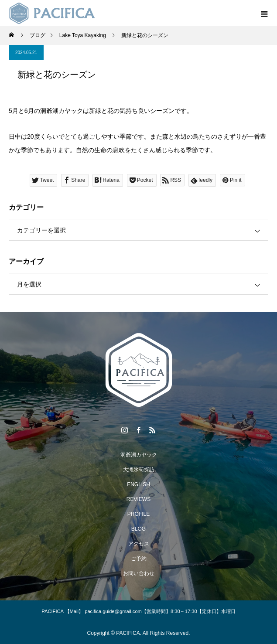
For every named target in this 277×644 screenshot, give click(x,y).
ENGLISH (138, 484)
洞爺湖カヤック (139, 455)
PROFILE (138, 514)
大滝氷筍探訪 (139, 470)
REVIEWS (138, 499)
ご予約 (139, 559)
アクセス (139, 544)
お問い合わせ (139, 573)
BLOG (138, 529)
